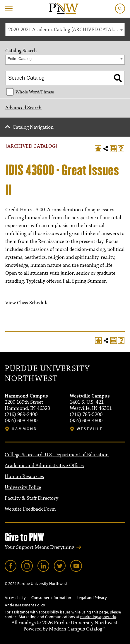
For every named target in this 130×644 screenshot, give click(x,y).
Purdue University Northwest (47, 374)
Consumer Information (51, 598)
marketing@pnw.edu (98, 617)
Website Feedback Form (30, 509)
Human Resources (24, 477)
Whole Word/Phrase (35, 92)
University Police (23, 487)
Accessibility (15, 598)
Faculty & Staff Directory (31, 498)
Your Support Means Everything (39, 547)
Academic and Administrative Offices (44, 466)
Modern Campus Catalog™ (77, 629)
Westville (90, 429)
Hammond (24, 429)
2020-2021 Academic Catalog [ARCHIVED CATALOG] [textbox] (66, 30)
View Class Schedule (27, 303)
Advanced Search (23, 108)
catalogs (27, 623)
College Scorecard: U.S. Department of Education (57, 455)
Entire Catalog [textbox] (20, 59)
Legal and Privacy (92, 598)
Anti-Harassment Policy (25, 605)
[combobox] (65, 30)
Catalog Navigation (33, 127)
